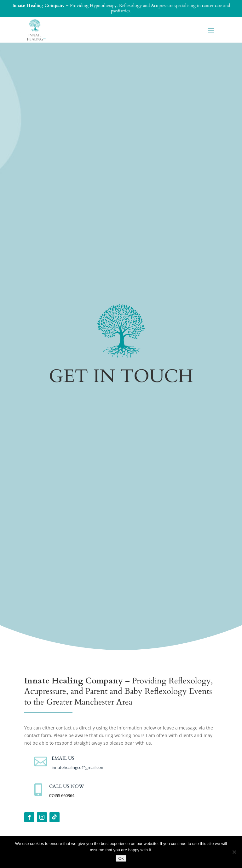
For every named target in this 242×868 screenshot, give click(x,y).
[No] (234, 852)
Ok (121, 858)
